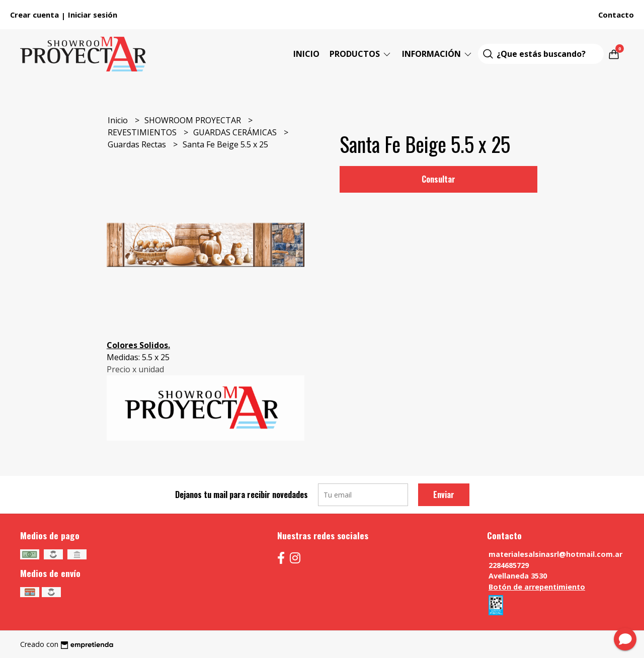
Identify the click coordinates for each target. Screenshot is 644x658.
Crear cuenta (34, 15)
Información (437, 54)
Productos (361, 54)
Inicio (306, 54)
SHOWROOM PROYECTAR (194, 120)
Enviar (444, 495)
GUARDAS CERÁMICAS (236, 132)
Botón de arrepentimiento (537, 587)
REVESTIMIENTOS (143, 132)
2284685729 (509, 565)
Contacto (616, 15)
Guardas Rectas (138, 144)
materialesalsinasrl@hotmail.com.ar (555, 554)
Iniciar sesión (93, 15)
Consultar (438, 179)
